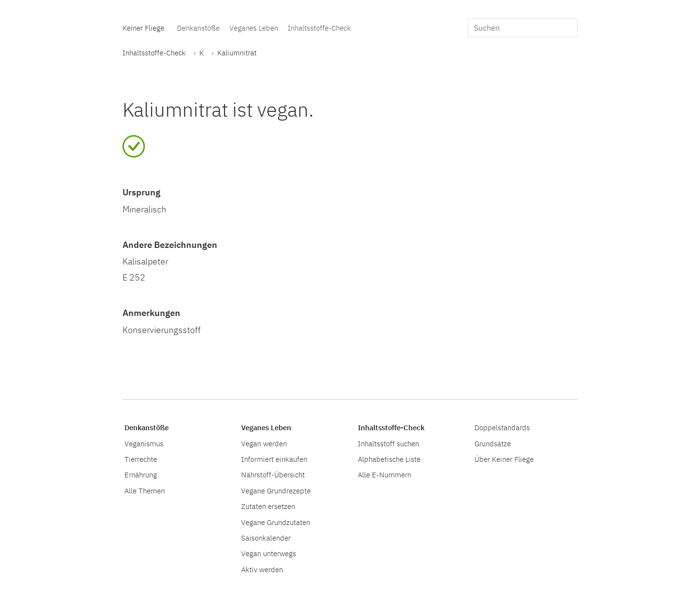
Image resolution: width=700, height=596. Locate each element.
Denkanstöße (198, 28)
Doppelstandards (502, 427)
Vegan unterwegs (269, 553)
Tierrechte (141, 459)
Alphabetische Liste (389, 459)
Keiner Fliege (143, 28)
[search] (523, 28)
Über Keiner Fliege (504, 459)
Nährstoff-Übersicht (273, 474)
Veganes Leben (254, 28)
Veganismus (144, 443)
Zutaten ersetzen (268, 506)
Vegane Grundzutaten (276, 522)
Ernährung (141, 474)
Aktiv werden (262, 569)
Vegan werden (264, 443)
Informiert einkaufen (274, 459)
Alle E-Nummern (385, 474)
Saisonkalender (266, 538)
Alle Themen (145, 491)
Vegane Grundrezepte (276, 491)
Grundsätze (493, 443)
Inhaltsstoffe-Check (319, 28)
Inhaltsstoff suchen (388, 443)
